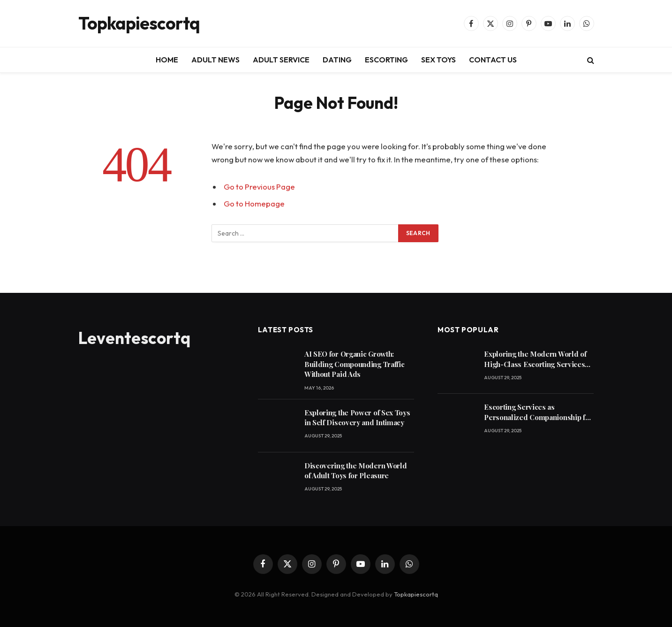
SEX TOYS (438, 60)
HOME (167, 60)
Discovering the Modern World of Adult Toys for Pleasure (356, 470)
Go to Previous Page (259, 187)
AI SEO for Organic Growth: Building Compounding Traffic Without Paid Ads (355, 364)
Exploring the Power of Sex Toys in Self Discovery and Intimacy (357, 417)
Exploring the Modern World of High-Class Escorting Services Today (535, 359)
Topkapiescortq (416, 594)
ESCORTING (386, 60)
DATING (337, 60)
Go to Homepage (254, 203)
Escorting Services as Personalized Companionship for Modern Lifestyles (538, 412)
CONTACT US (493, 60)
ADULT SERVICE (281, 60)
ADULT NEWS (215, 60)
